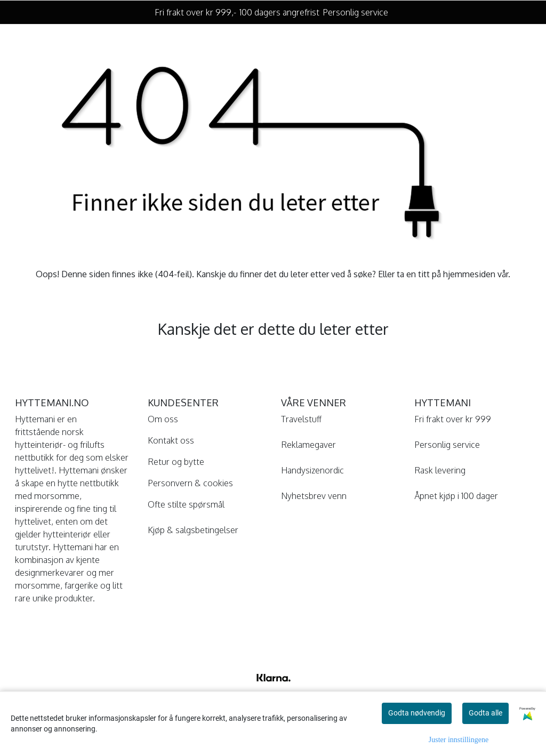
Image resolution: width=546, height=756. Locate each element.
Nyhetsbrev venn (314, 496)
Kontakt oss (171, 440)
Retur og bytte (176, 462)
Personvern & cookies (190, 483)
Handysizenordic (312, 470)
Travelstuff (301, 419)
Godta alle (485, 713)
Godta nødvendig (417, 713)
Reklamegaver (308, 445)
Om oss (163, 419)
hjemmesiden (469, 274)
